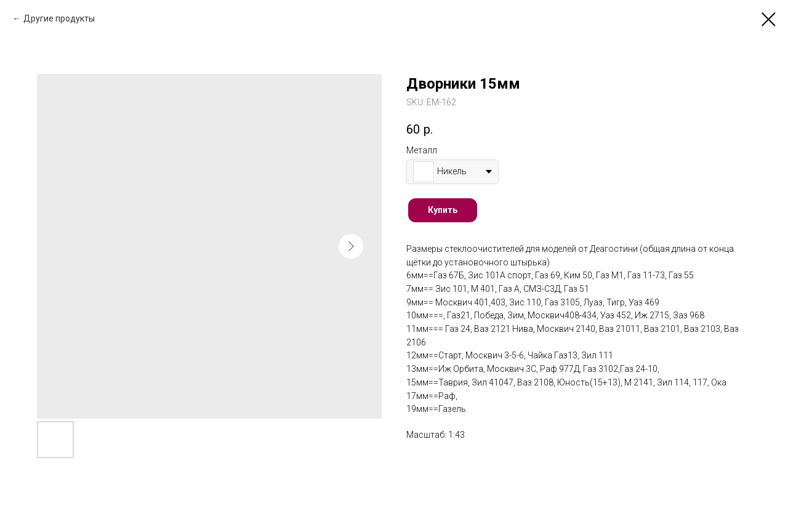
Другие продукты (59, 18)
